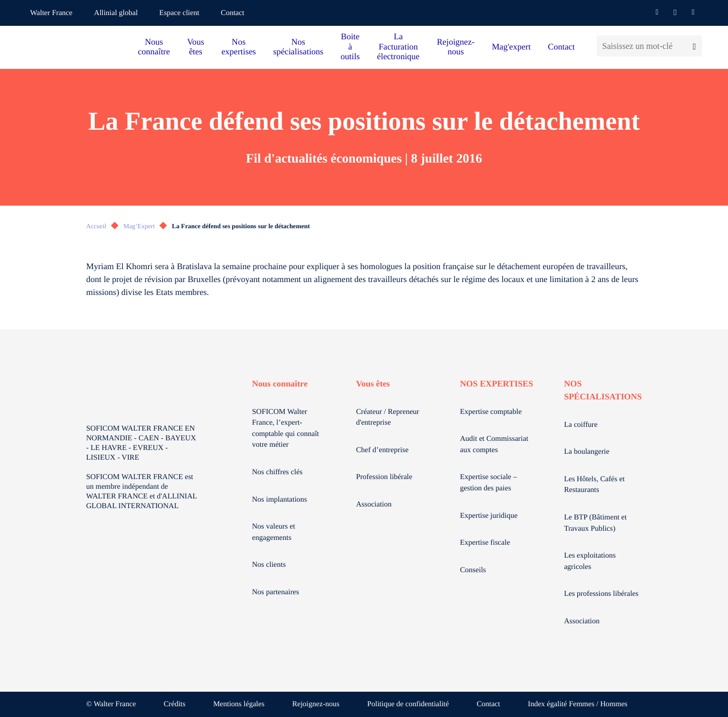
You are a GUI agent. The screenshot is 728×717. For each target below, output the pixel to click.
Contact (233, 13)
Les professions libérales (601, 594)
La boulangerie (586, 452)
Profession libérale (384, 477)
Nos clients (269, 565)
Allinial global (116, 13)
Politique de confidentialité (408, 704)
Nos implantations (279, 500)
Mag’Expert (139, 226)
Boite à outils (351, 47)
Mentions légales (239, 704)
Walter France (51, 13)
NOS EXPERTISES (496, 384)
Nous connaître (154, 47)
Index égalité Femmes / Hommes (577, 704)
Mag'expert (511, 47)
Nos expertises (239, 47)
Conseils (473, 570)
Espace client (179, 13)
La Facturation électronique (398, 47)
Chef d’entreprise (382, 450)
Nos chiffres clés (277, 472)
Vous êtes (196, 47)
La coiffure (580, 425)
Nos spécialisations (298, 47)
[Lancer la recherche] (694, 46)
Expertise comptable (491, 412)
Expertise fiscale (485, 543)
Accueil (96, 226)
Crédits (174, 704)
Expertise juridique (489, 516)
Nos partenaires (275, 592)
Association (374, 505)
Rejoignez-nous (456, 47)
